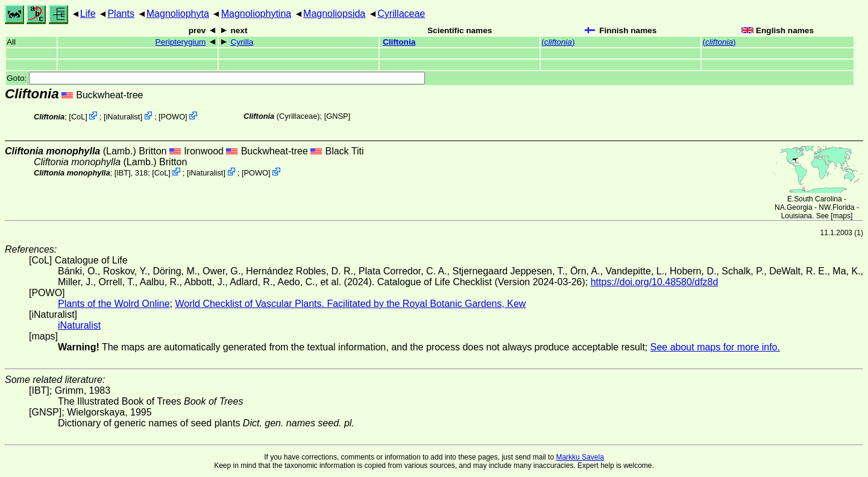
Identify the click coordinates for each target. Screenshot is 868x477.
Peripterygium (181, 42)
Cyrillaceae (401, 14)
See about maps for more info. (715, 347)
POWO (173, 117)
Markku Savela (580, 457)
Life (88, 14)
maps (842, 216)
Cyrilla (242, 42)
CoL (78, 117)
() (558, 42)
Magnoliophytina (256, 14)
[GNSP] (337, 116)
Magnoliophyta (178, 14)
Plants (121, 14)
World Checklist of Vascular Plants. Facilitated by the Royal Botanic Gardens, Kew (350, 304)
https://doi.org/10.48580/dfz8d (655, 282)
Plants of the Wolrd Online (114, 304)
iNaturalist (123, 117)
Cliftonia (399, 42)
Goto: (216, 78)
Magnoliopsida (334, 14)
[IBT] (123, 173)
